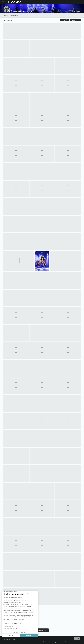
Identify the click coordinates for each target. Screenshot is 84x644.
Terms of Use (7, 638)
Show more (42, 630)
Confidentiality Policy (10, 639)
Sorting (75, 20)
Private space (76, 12)
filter (65, 20)
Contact (6, 641)
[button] (5, 635)
